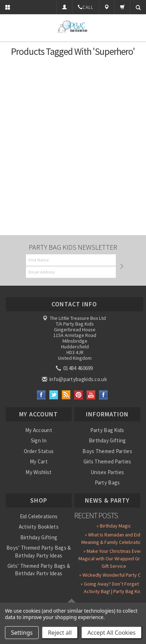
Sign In (39, 440)
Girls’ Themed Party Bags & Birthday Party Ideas (39, 570)
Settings (22, 633)
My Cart (39, 461)
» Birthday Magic (114, 526)
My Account (39, 430)
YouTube (91, 395)
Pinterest (79, 395)
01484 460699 (75, 368)
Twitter (54, 395)
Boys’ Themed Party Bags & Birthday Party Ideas (39, 551)
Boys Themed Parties (107, 451)
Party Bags (107, 482)
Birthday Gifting (107, 440)
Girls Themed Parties (107, 461)
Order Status (39, 451)
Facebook (41, 395)
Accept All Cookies (112, 633)
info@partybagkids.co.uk (75, 379)
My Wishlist (39, 472)
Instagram (104, 395)
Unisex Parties (107, 472)
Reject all (60, 633)
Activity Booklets (39, 527)
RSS (66, 395)
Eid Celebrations (39, 516)
